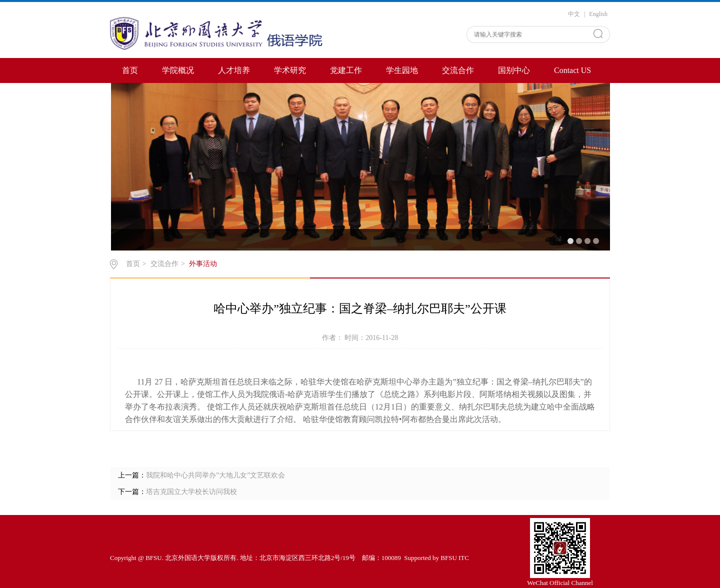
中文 (574, 14)
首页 (130, 70)
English (598, 14)
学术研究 (290, 70)
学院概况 (178, 70)
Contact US (572, 70)
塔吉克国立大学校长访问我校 (191, 492)
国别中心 (514, 70)
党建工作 (346, 70)
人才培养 (234, 70)
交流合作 (458, 70)
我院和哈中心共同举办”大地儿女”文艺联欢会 (215, 475)
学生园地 (402, 70)
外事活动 (203, 264)
